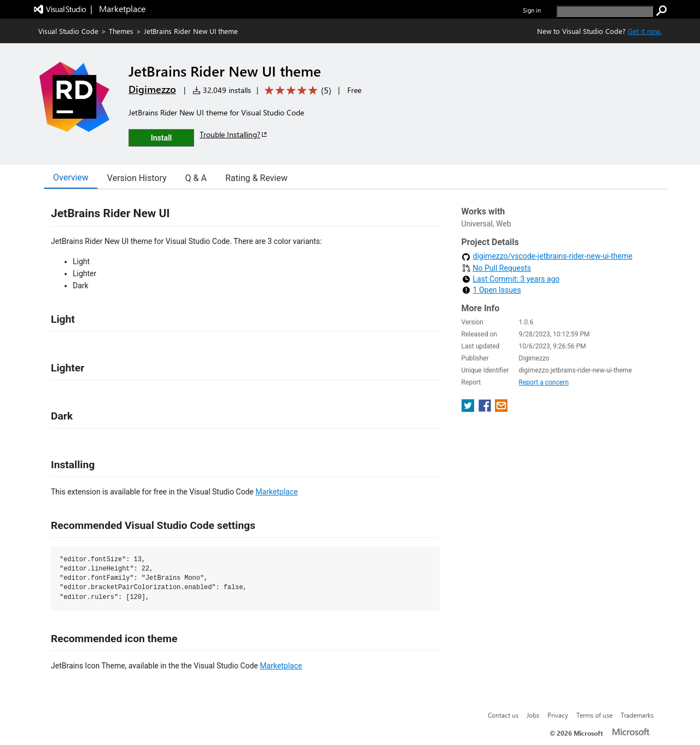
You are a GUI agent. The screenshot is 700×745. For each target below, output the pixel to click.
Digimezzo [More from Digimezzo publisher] (152, 89)
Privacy (558, 715)
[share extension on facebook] (486, 409)
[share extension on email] (501, 409)
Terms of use (594, 715)
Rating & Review (256, 178)
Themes (121, 31)
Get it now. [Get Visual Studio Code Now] (645, 31)
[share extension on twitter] (469, 409)
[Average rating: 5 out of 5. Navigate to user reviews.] (296, 91)
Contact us (503, 715)
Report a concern (544, 382)
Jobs (533, 715)
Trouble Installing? (234, 134)
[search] (605, 11)
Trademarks (637, 715)
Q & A (196, 178)
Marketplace (276, 492)
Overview (71, 177)
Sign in (532, 10)
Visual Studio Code (68, 31)
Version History (137, 178)
